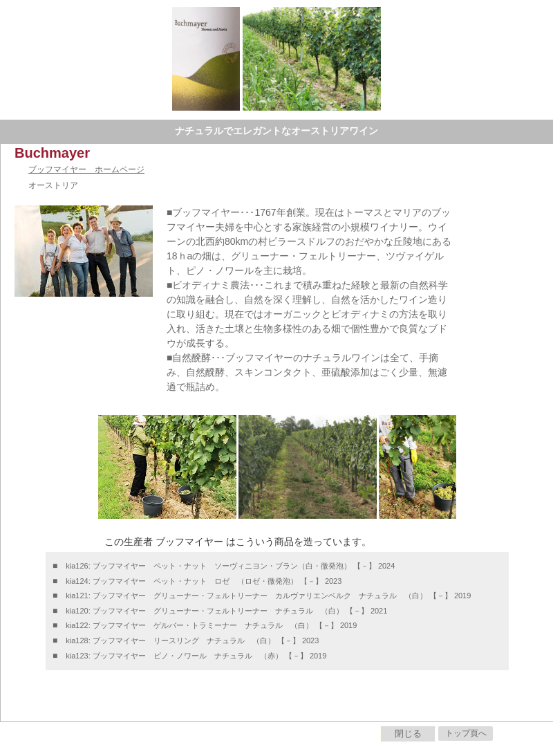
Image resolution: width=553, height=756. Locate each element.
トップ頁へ (466, 733)
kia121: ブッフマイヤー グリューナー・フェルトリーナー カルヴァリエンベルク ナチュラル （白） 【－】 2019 (268, 596)
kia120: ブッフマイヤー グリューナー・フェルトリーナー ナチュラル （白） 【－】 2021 (226, 611)
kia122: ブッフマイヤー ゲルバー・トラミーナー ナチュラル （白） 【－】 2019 (211, 625)
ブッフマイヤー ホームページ (86, 169)
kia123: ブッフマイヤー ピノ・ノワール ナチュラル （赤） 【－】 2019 (196, 656)
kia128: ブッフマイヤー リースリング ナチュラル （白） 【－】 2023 (192, 640)
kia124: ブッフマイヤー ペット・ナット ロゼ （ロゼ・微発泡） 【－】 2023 (204, 581)
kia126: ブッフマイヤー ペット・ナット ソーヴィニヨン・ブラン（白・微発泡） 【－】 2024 (230, 566)
